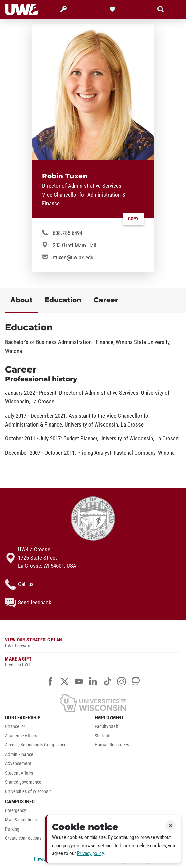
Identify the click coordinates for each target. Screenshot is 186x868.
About (21, 300)
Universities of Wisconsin (28, 791)
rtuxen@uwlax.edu (73, 257)
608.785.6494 (68, 233)
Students (103, 736)
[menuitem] (48, 728)
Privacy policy (90, 853)
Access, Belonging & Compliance (36, 745)
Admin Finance (19, 754)
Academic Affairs (21, 736)
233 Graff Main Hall (75, 245)
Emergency (16, 810)
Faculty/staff (107, 727)
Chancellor (15, 727)
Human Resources (112, 745)
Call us (19, 584)
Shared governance (23, 782)
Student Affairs (19, 773)
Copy (133, 219)
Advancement (18, 764)
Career (106, 300)
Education (63, 300)
